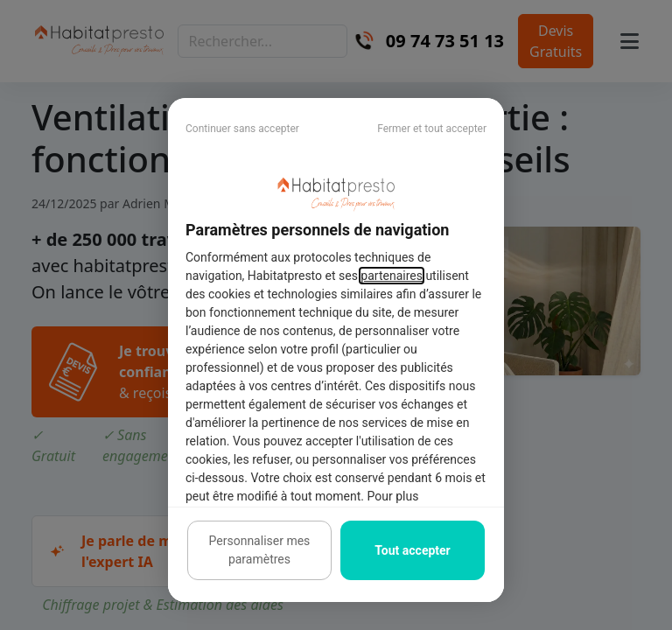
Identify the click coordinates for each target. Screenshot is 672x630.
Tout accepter (412, 550)
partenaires (392, 276)
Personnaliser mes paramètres (260, 550)
